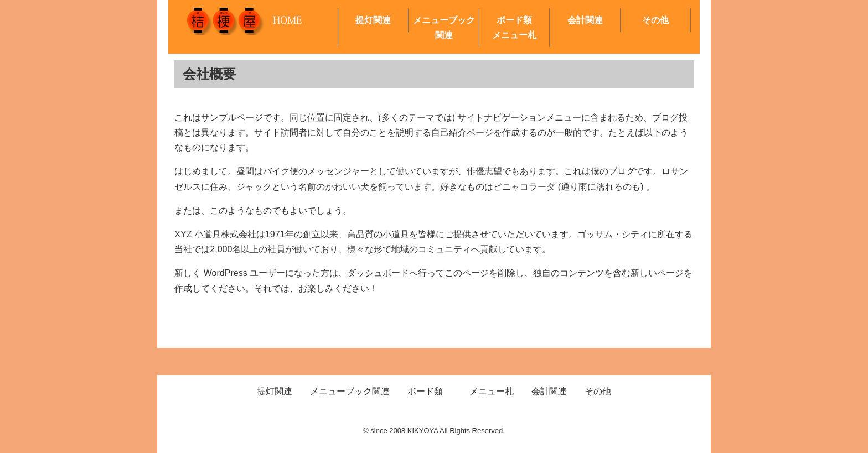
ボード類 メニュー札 (521, 28)
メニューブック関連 (444, 28)
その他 (655, 20)
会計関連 (585, 20)
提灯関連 (373, 20)
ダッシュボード (378, 273)
